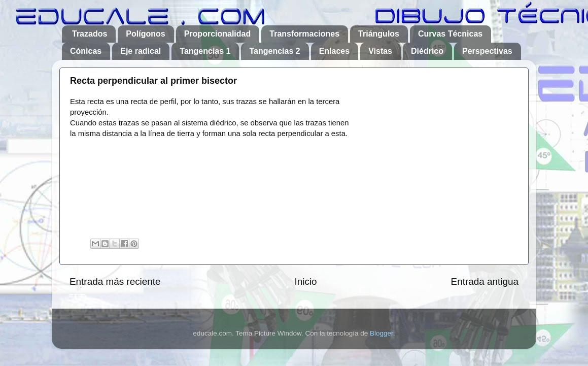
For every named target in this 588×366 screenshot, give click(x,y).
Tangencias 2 (274, 51)
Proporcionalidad (218, 34)
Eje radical (141, 51)
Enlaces (334, 51)
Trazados (90, 34)
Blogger (382, 333)
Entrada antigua (485, 281)
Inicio (306, 281)
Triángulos (379, 34)
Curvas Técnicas (450, 34)
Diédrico (427, 51)
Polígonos (145, 34)
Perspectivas (487, 51)
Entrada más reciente (115, 281)
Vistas (380, 51)
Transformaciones (304, 34)
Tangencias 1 (205, 51)
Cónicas (86, 51)
